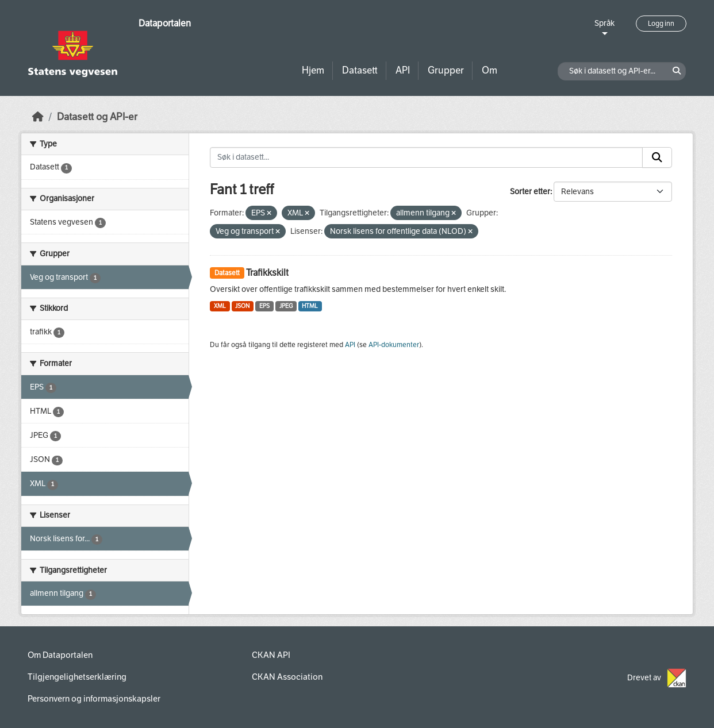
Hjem (313, 70)
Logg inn (661, 24)
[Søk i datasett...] (426, 157)
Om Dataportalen (60, 655)
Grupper (446, 70)
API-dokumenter (394, 345)
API (403, 70)
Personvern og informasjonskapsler (94, 699)
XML (220, 306)
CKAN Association (287, 677)
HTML (310, 306)
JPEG (286, 306)
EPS (264, 306)
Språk (604, 23)
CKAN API (271, 655)
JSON (242, 306)
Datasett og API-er (97, 117)
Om (490, 70)
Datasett (360, 70)
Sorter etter (530, 192)
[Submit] (657, 157)
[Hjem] (38, 117)
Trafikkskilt (267, 273)
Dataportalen (165, 23)
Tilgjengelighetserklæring (77, 677)
